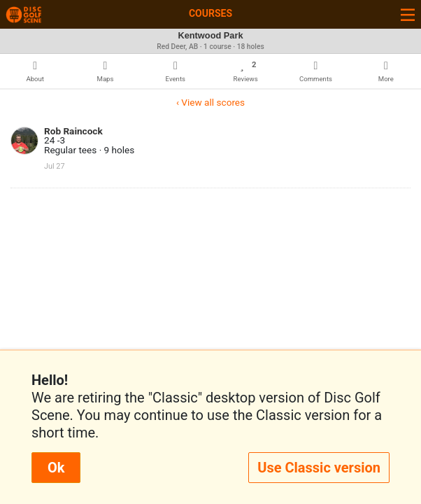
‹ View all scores (210, 102)
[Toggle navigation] (408, 14)
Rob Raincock (73, 131)
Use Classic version (319, 468)
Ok (56, 468)
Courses (210, 13)
